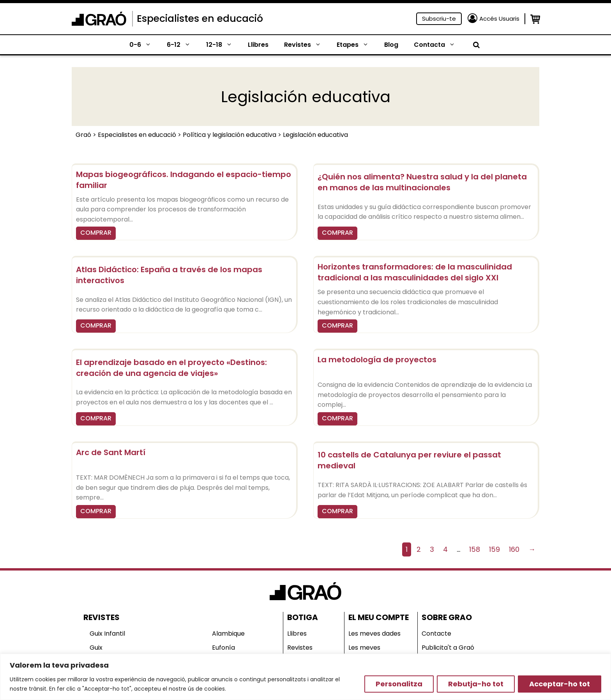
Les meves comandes (365, 653)
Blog (391, 45)
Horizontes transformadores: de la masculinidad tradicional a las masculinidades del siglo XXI (415, 272)
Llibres (258, 45)
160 (514, 549)
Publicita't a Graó (448, 648)
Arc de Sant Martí (111, 452)
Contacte (436, 634)
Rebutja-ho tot (476, 684)
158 (475, 549)
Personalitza (399, 684)
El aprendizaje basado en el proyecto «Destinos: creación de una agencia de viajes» (171, 368)
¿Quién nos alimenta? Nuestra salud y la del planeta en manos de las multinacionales (422, 182)
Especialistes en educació (200, 19)
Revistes (306, 45)
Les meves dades (374, 634)
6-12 (183, 45)
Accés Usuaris (499, 19)
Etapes (357, 45)
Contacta (438, 45)
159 (494, 549)
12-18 (223, 45)
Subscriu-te (439, 19)
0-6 (144, 45)
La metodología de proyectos (377, 360)
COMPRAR (96, 233)
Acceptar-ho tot (560, 684)
